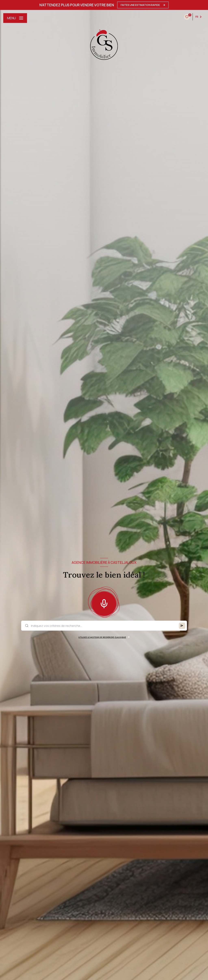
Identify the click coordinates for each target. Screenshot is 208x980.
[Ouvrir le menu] (15, 18)
